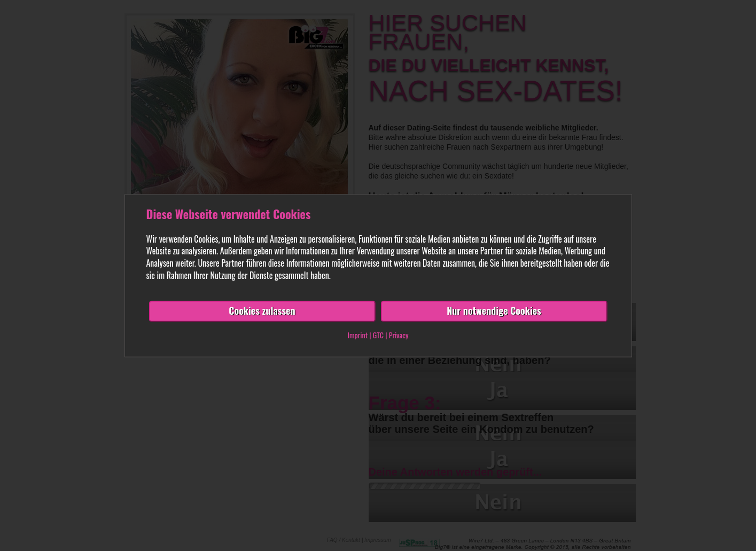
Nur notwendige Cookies (494, 311)
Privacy (399, 335)
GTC (378, 335)
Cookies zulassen (262, 311)
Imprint (358, 335)
